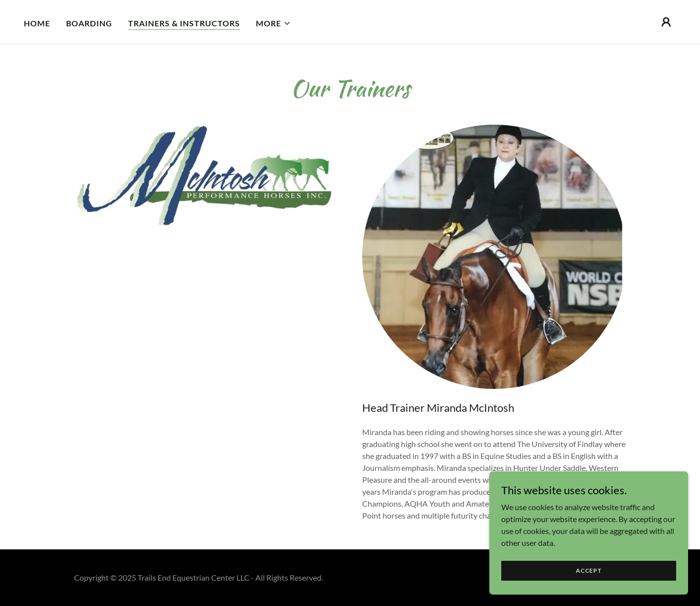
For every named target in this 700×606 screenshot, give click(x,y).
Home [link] (37, 23)
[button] (273, 23)
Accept (589, 570)
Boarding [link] (89, 23)
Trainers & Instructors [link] (184, 23)
